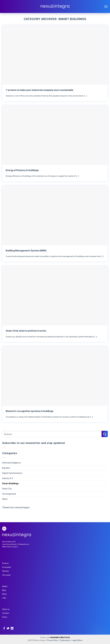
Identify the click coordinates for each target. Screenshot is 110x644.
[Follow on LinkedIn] (12, 629)
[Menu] (106, 7)
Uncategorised (9, 494)
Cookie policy (65, 640)
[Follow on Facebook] (4, 629)
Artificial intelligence (11, 463)
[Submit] (105, 434)
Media (5, 586)
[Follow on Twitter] (8, 629)
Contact (6, 613)
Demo (5, 617)
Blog (4, 590)
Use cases (6, 575)
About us (6, 609)
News (4, 594)
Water (5, 499)
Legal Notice (77, 640)
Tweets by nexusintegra (16, 507)
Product (5, 563)
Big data (6, 468)
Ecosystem (7, 567)
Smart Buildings (10, 483)
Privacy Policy (53, 640)
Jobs (4, 598)
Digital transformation (12, 473)
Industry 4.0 (8, 478)
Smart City (7, 489)
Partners (5, 571)
